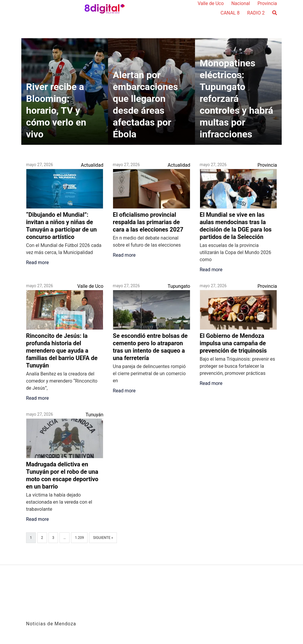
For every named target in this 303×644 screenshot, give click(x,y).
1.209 (79, 538)
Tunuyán (94, 415)
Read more (37, 262)
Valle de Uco (211, 3)
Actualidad (92, 165)
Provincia (267, 3)
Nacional (241, 3)
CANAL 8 (230, 13)
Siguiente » (103, 538)
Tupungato (179, 286)
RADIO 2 (256, 13)
